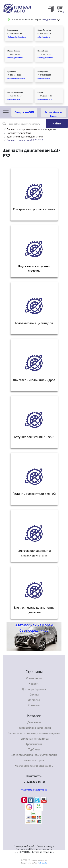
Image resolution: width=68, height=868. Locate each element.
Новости (34, 684)
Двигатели (34, 722)
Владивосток (13, 30)
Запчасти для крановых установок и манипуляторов (34, 757)
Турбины (34, 749)
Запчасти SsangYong (19, 133)
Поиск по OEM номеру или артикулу (21, 123)
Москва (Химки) (14, 51)
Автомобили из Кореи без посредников (34, 628)
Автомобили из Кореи (53, 114)
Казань (40, 92)
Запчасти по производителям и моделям (31, 129)
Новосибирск (43, 51)
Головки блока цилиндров (34, 728)
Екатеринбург (43, 72)
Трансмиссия (34, 744)
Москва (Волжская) (15, 92)
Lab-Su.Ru (43, 863)
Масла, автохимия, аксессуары (34, 766)
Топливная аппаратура (34, 739)
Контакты (34, 705)
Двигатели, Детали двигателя (25, 136)
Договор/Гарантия (34, 689)
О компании (34, 678)
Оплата (34, 694)
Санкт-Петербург (44, 30)
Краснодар (12, 72)
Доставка (34, 700)
